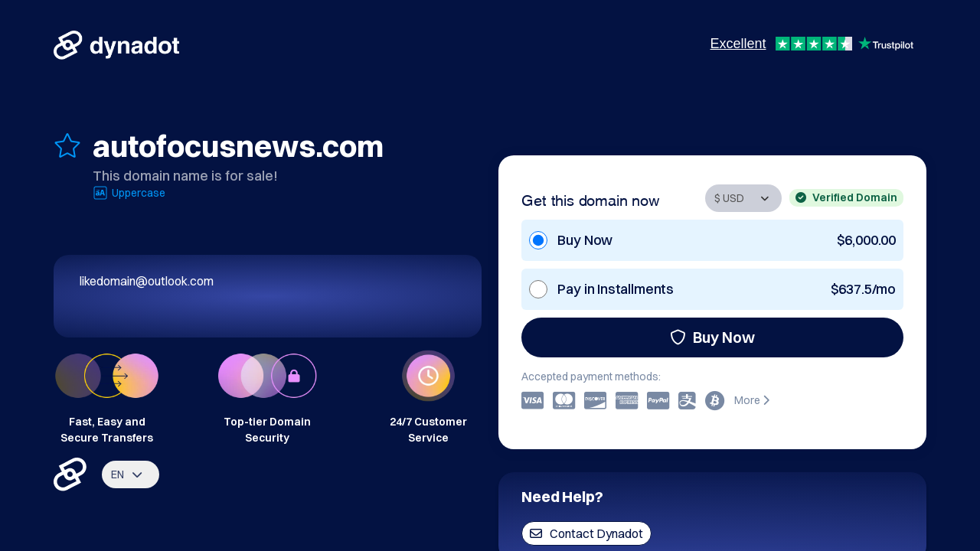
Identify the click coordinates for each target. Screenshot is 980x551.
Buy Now (712, 337)
